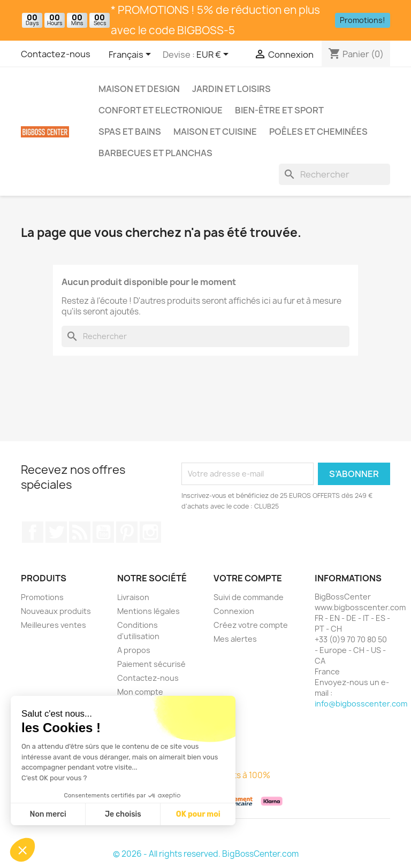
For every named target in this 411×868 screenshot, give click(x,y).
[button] (22, 850)
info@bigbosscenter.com (361, 704)
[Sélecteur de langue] (132, 55)
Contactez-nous (56, 54)
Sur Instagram (150, 532)
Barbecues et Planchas (155, 153)
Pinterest (127, 532)
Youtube (103, 532)
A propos (134, 650)
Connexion (234, 611)
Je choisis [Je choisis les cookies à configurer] (123, 814)
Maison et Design (139, 89)
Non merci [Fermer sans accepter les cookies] (48, 814)
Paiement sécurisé (151, 664)
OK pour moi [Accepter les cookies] (198, 814)
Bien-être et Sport (279, 110)
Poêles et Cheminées (318, 132)
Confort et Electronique (161, 110)
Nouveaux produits (56, 611)
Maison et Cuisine (215, 132)
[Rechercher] (334, 174)
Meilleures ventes (54, 625)
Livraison (133, 597)
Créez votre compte (251, 625)
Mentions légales (149, 611)
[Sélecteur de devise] (214, 55)
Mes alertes (235, 639)
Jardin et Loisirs (231, 89)
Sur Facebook (33, 532)
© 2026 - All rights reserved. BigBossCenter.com (206, 854)
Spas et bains (130, 132)
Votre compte (248, 578)
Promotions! (363, 20)
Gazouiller (56, 532)
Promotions (42, 597)
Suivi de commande (249, 597)
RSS (80, 532)
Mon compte (140, 692)
